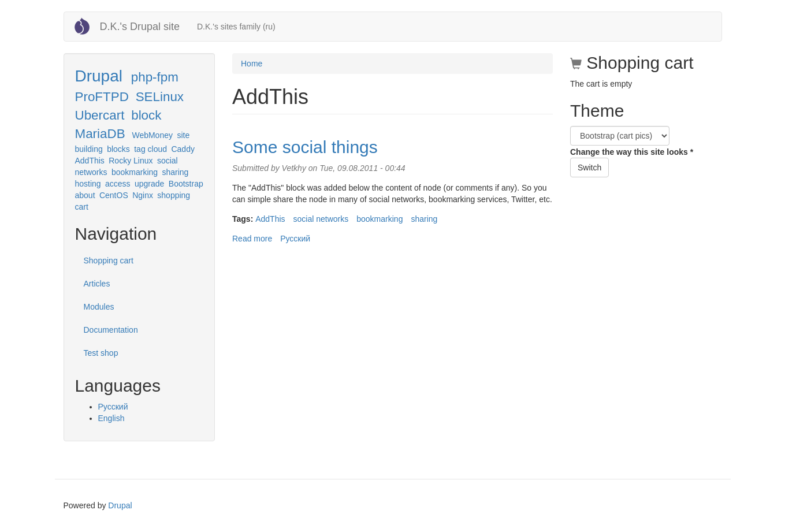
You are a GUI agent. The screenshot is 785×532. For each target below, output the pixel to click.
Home (252, 64)
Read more (252, 239)
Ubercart (100, 115)
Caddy (183, 149)
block (146, 115)
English (111, 418)
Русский (113, 407)
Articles (97, 284)
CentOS (114, 195)
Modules (99, 307)
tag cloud (150, 149)
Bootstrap (186, 184)
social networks (321, 219)
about (85, 195)
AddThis (90, 161)
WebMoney (152, 135)
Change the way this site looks (632, 152)
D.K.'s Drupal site (140, 27)
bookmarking (135, 172)
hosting (88, 184)
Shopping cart (109, 261)
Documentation (111, 330)
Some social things (305, 147)
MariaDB (100, 134)
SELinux (160, 97)
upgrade (149, 184)
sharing (175, 172)
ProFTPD (102, 97)
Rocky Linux (131, 161)
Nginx (143, 195)
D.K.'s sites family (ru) (236, 27)
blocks (118, 149)
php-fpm (155, 77)
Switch (589, 168)
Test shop (101, 353)
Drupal (99, 76)
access (118, 184)
